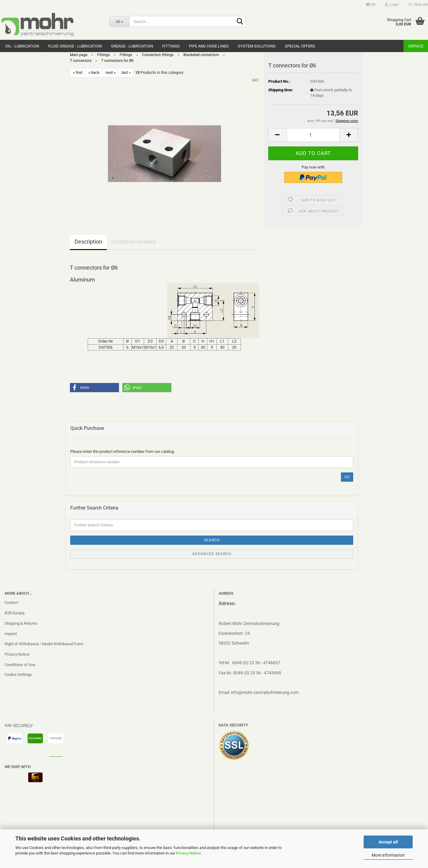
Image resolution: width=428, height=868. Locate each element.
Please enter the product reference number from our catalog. (122, 451)
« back (94, 72)
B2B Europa (15, 613)
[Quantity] (313, 135)
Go (347, 477)
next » (111, 72)
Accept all (388, 842)
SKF (256, 80)
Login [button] (392, 5)
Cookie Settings (18, 675)
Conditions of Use (20, 665)
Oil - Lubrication (22, 46)
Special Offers (300, 46)
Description (88, 242)
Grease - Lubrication (132, 46)
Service (416, 46)
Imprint (11, 634)
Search (212, 540)
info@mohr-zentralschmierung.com (265, 692)
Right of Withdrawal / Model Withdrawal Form (44, 644)
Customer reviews (134, 242)
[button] (371, 5)
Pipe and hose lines (209, 46)
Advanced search (212, 554)
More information (388, 855)
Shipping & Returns (21, 623)
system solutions (257, 46)
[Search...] (119, 21)
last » (126, 72)
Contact (11, 603)
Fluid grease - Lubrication (75, 46)
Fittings (171, 46)
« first (78, 72)
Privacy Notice (188, 853)
